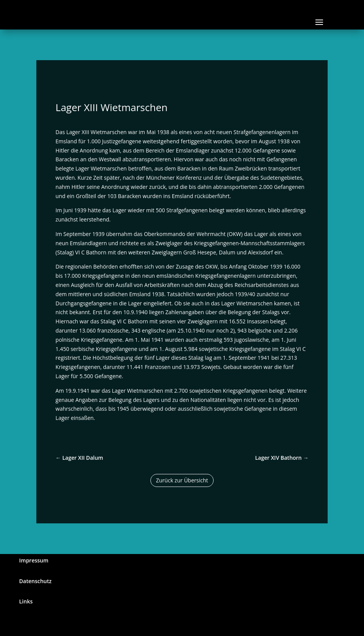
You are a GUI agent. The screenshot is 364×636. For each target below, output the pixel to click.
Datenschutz (35, 581)
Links (26, 601)
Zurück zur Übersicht (182, 480)
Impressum (34, 560)
